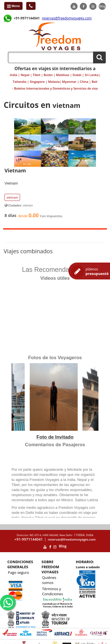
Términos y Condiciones (52, 591)
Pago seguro (18, 572)
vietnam (12, 197)
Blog (102, 6)
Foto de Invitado (55, 437)
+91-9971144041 (27, 18)
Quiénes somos (49, 580)
